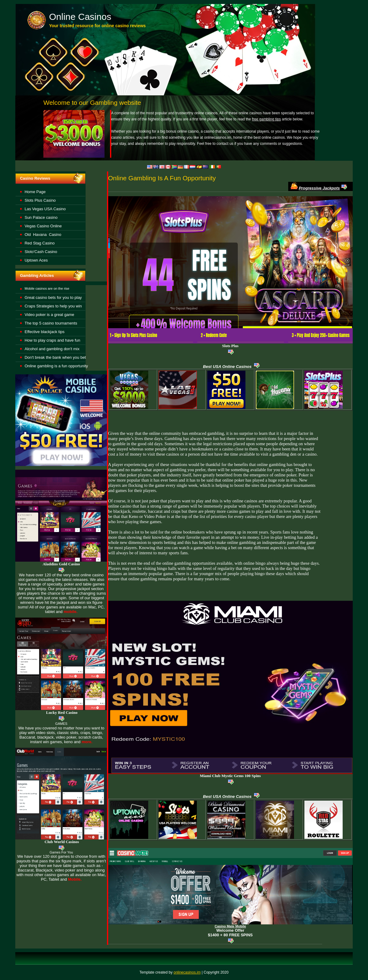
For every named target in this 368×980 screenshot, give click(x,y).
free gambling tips (266, 119)
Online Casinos (80, 17)
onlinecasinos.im (187, 972)
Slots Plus (230, 346)
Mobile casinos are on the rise (47, 288)
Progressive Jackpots (319, 188)
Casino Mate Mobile (230, 926)
